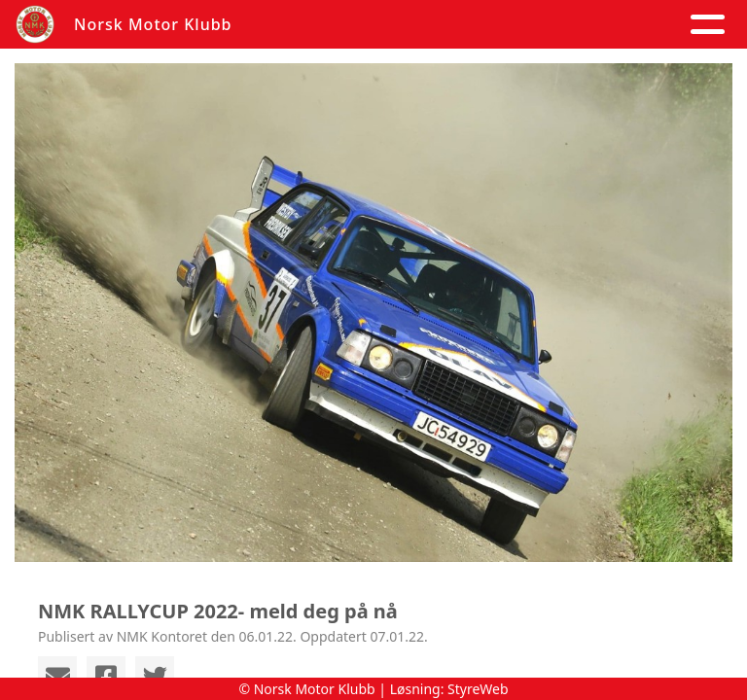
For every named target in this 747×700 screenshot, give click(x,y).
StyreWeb (478, 689)
